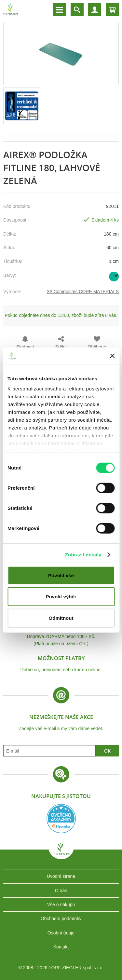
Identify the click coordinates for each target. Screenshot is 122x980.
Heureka (61, 819)
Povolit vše (61, 575)
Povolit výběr (61, 597)
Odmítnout (61, 618)
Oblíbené (97, 347)
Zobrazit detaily (83, 555)
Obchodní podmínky (61, 919)
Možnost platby (61, 658)
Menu (60, 10)
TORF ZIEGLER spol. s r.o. (61, 854)
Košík (112, 10)
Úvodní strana (61, 876)
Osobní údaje (61, 933)
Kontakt (61, 947)
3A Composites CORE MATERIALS (83, 292)
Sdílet (61, 347)
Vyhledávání (77, 10)
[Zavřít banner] (112, 356)
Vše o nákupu (61, 905)
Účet (95, 10)
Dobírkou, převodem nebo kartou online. (61, 670)
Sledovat (25, 347)
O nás (61, 891)
